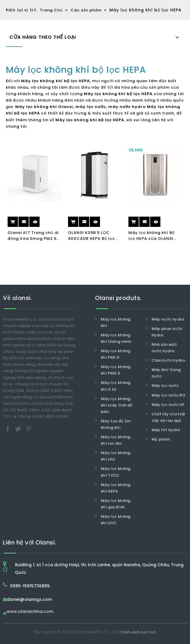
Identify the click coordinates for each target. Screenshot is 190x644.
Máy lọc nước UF (168, 405)
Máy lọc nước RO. (169, 395)
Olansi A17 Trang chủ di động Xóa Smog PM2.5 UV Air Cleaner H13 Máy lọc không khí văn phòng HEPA (34, 236)
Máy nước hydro (168, 319)
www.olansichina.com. (30, 612)
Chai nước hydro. (169, 360)
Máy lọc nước (165, 386)
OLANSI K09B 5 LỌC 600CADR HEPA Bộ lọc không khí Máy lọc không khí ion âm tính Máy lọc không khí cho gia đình (93, 236)
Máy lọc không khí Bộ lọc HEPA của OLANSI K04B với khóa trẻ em (152, 236)
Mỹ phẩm (161, 439)
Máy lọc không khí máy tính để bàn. (117, 405)
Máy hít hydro (166, 430)
